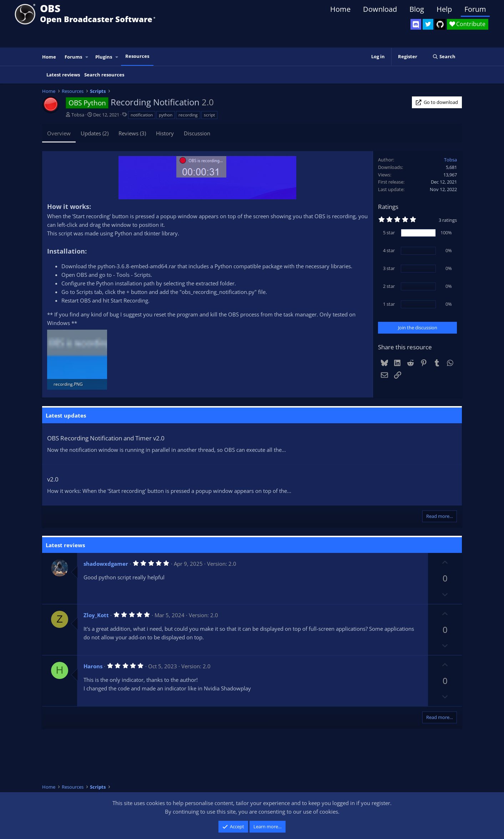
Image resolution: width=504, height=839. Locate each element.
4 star (389, 250)
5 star (389, 233)
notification (142, 115)
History (165, 133)
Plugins (104, 57)
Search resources (104, 75)
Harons (93, 666)
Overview (59, 133)
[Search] (444, 57)
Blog (417, 9)
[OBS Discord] (416, 24)
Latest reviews (63, 75)
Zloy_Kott (96, 615)
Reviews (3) (132, 133)
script (209, 115)
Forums (73, 57)
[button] (87, 57)
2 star (389, 286)
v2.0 (53, 479)
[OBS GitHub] (440, 24)
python (166, 115)
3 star (389, 268)
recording (188, 115)
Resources (137, 56)
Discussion (197, 133)
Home (340, 9)
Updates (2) (95, 133)
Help (444, 9)
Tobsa (78, 115)
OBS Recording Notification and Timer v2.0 (106, 438)
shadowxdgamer (106, 564)
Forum (475, 9)
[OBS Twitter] (428, 24)
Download (380, 9)
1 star (389, 304)
